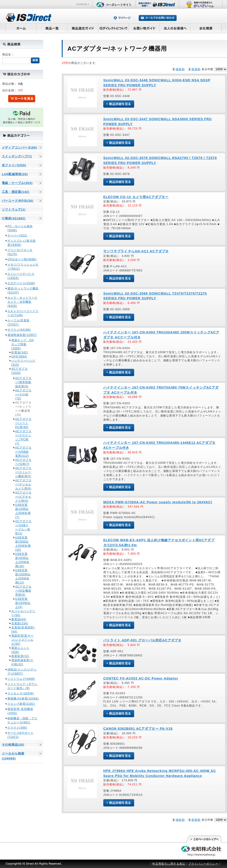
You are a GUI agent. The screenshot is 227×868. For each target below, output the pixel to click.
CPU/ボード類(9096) (22, 259)
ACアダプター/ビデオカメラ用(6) (23, 497)
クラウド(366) (17, 728)
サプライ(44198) (19, 330)
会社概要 (206, 28)
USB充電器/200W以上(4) (23, 603)
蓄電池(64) (19, 619)
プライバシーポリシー (203, 864)
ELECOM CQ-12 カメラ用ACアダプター (136, 197)
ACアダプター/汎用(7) (23, 462)
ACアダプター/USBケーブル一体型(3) (23, 527)
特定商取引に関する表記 (169, 864)
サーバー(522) (17, 236)
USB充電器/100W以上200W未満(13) (23, 576)
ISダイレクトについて (114, 28)
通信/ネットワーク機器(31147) (23, 290)
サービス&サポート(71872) (21, 735)
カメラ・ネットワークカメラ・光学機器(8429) (22, 302)
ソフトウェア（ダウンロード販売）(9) (22, 686)
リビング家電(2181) (21, 704)
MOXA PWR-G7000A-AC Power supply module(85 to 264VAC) (158, 502)
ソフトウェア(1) (14, 210)
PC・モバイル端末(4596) (20, 228)
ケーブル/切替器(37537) (19, 322)
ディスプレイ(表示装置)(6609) (22, 243)
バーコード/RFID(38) (18, 201)
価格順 (180, 69)
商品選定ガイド (83, 28)
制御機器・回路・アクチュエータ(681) (22, 720)
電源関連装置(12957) (22, 335)
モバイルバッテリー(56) (23, 613)
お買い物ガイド (144, 28)
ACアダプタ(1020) (20, 371)
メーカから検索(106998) (13, 756)
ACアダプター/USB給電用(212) (23, 452)
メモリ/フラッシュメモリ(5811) (23, 267)
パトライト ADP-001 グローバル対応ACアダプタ (142, 640)
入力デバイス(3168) (21, 283)
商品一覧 (52, 28)
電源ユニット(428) (20, 650)
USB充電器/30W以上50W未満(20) (23, 544)
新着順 (196, 69)
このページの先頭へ (204, 839)
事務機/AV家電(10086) (23, 699)
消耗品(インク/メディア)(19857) (22, 672)
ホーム (21, 28)
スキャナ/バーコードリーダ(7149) (23, 313)
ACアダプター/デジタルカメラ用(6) (23, 484)
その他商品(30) (13, 745)
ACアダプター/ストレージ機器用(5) (23, 472)
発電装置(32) (20, 656)
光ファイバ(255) (14, 165)
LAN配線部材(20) (15, 174)
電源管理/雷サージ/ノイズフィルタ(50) (22, 640)
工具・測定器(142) (16, 192)
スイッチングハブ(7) (17, 156)
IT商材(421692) (14, 218)
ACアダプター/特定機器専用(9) (23, 591)
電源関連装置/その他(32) (22, 662)
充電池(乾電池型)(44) (23, 630)
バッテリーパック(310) (23, 363)
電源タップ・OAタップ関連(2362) (23, 344)
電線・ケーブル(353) (17, 183)
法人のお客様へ (175, 28)
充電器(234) (20, 623)
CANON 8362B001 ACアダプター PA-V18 (138, 729)
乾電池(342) (20, 352)
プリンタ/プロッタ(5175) (20, 252)
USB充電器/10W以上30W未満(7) (23, 511)
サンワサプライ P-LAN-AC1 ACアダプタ (136, 251)
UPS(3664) (19, 357)
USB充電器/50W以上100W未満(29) (22, 560)
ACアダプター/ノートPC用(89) (23, 423)
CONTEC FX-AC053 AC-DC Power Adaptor (141, 678)
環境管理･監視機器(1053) (20, 711)
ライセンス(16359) (21, 693)
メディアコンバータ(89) (20, 148)
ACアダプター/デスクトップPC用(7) (23, 437)
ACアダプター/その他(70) (23, 394)
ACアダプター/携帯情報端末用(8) (23, 382)
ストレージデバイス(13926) (21, 276)
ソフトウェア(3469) (21, 679)
